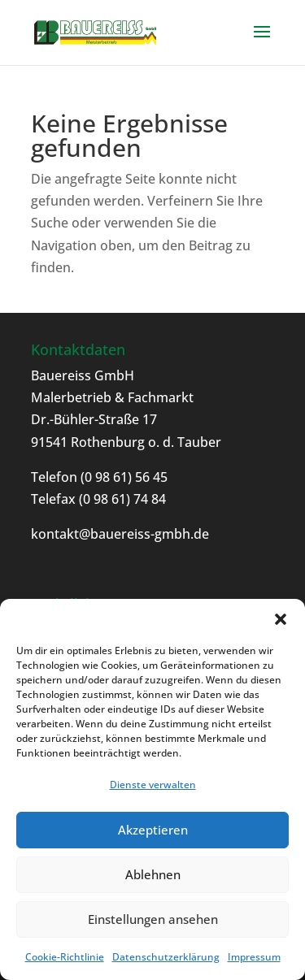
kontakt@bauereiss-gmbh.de (120, 534)
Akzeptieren (153, 830)
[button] (281, 619)
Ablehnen (153, 874)
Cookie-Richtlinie (65, 957)
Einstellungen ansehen (153, 919)
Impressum (254, 957)
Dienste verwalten (153, 785)
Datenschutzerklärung (166, 957)
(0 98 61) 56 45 (122, 477)
